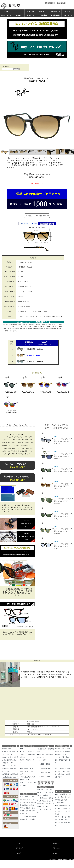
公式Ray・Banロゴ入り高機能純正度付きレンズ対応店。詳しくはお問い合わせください (17, 634)
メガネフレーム (55, 11)
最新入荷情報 (55, 15)
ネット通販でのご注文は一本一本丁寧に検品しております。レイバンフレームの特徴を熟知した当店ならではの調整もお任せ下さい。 (17, 592)
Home (6, 11)
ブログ (18, 11)
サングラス (31, 11)
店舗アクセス (68, 15)
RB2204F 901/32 (34, 349)
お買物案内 (43, 15)
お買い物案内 (19, 848)
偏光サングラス (6, 15)
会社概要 (18, 15)
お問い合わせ (43, 11)
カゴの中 (68, 11)
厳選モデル (31, 15)
